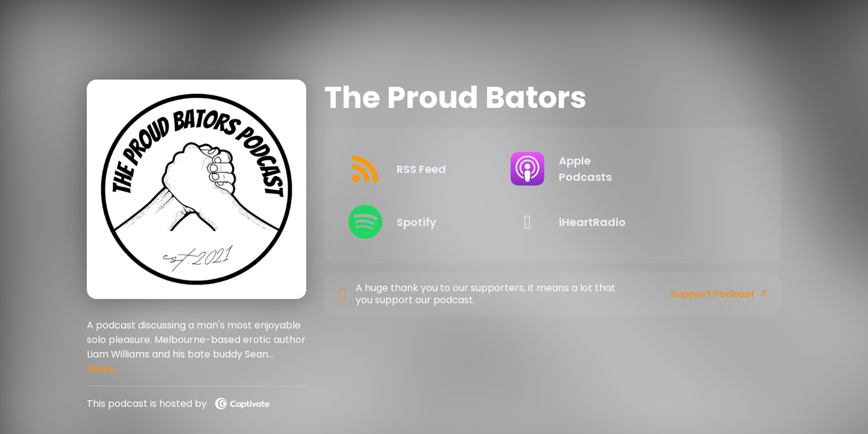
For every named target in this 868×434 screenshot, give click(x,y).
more (100, 369)
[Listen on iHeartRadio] (653, 222)
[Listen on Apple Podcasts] (653, 169)
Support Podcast (719, 294)
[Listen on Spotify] (443, 222)
